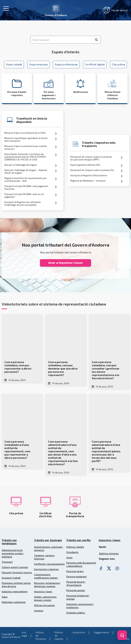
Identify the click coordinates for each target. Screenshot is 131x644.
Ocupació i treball (11, 578)
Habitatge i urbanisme (14, 602)
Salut (5, 597)
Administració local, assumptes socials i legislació (13, 553)
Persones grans (75, 571)
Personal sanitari (76, 590)
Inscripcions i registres (46, 569)
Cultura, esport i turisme (15, 567)
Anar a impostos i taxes (65, 263)
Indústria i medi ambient (15, 591)
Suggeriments (101, 632)
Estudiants (72, 552)
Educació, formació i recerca (17, 572)
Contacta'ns (78, 632)
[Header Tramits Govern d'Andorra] (56, 10)
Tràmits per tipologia (48, 540)
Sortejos (39, 611)
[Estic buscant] (62, 40)
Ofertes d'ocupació (44, 605)
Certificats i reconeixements (49, 564)
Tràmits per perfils (79, 540)
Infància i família (75, 547)
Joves (69, 557)
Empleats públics (76, 613)
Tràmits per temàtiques (9, 542)
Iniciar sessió (115, 10)
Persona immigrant (77, 576)
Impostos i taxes (43, 591)
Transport (7, 562)
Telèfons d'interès (109, 553)
